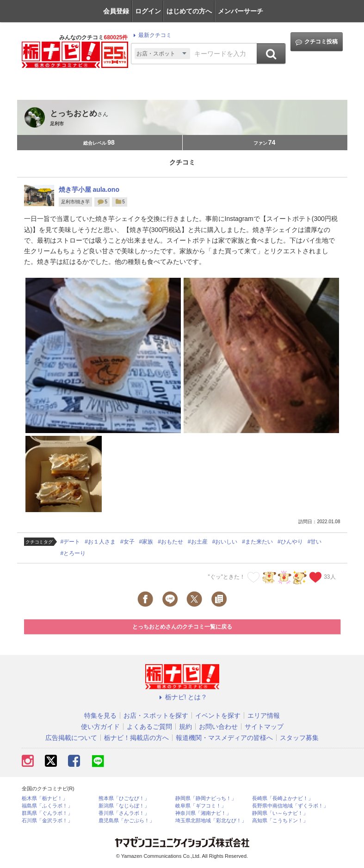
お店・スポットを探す (156, 715)
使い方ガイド (100, 727)
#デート (71, 542)
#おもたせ (170, 542)
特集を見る (100, 715)
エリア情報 (264, 715)
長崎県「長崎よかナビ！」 (283, 798)
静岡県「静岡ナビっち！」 (206, 798)
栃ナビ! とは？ (182, 697)
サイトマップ (264, 727)
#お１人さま (100, 542)
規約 (185, 727)
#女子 (127, 542)
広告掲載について (71, 738)
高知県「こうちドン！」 (280, 821)
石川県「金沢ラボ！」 (47, 821)
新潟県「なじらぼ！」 (124, 806)
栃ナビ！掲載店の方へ (136, 738)
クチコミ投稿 (317, 42)
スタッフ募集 (299, 738)
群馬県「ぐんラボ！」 (47, 813)
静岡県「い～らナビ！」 (280, 813)
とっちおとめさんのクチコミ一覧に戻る (182, 627)
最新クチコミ (151, 35)
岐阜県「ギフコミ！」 (201, 806)
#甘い (315, 542)
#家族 (146, 542)
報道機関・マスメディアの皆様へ (224, 738)
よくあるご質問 (149, 727)
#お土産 (198, 542)
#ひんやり (290, 542)
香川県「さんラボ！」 (124, 813)
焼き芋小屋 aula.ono (89, 189)
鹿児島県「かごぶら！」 (126, 821)
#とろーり (73, 553)
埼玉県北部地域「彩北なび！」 (211, 821)
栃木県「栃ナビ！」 (45, 798)
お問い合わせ (218, 727)
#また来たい (257, 542)
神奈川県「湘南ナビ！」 (203, 813)
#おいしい (225, 542)
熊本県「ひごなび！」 (124, 798)
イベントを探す (218, 715)
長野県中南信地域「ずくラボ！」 (290, 806)
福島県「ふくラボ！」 (47, 806)
